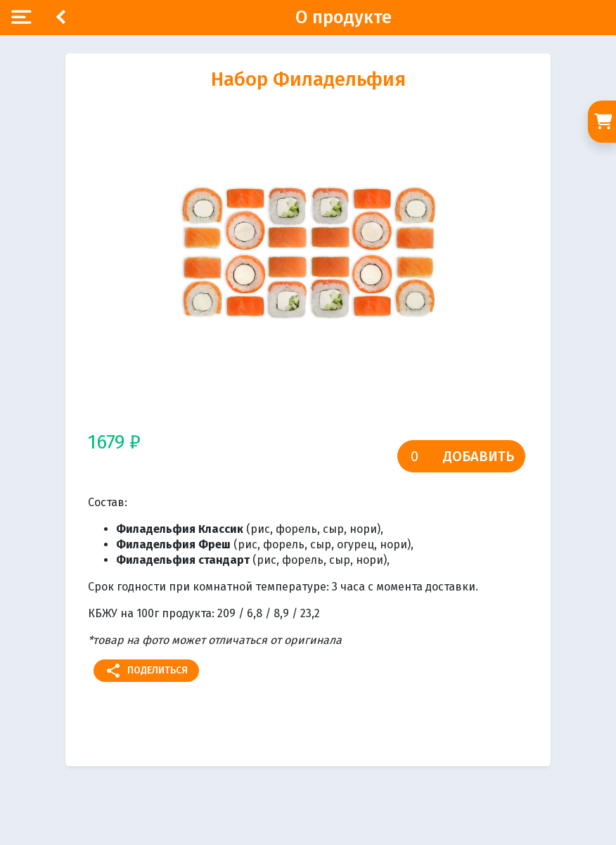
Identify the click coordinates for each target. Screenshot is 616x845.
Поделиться (146, 671)
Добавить (479, 456)
